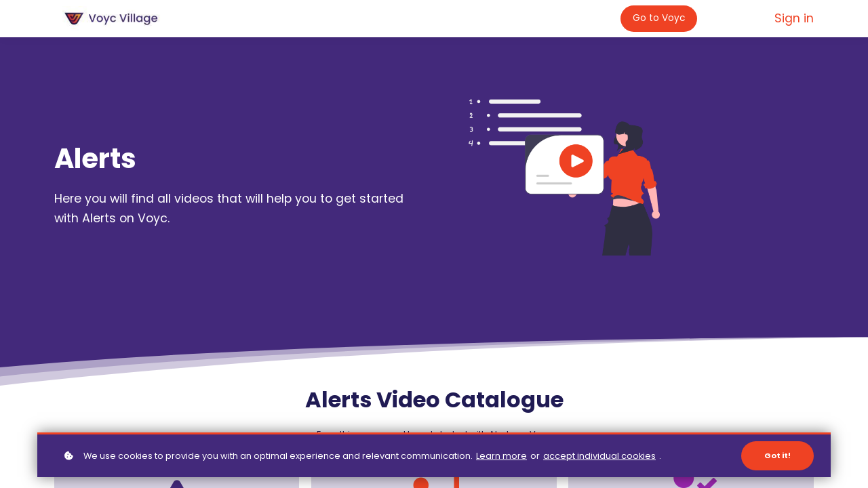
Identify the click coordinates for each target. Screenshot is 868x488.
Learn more (501, 456)
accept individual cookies (599, 456)
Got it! (777, 455)
